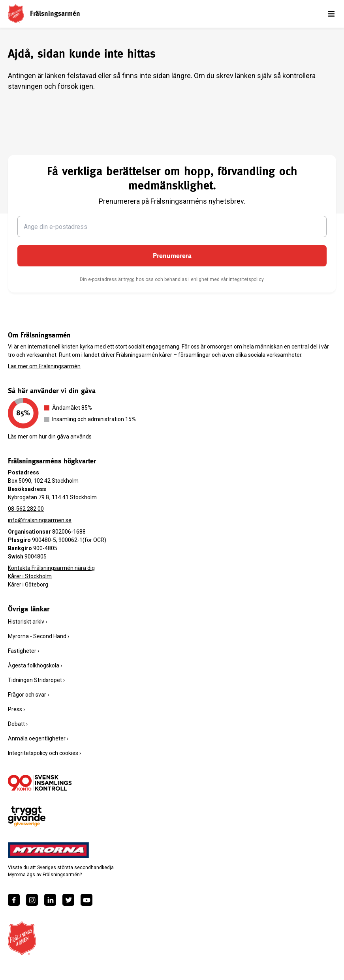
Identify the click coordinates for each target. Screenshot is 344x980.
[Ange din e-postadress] (172, 227)
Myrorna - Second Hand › (39, 636)
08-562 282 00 (26, 509)
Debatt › (18, 724)
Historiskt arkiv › (27, 622)
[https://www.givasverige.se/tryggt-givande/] (27, 816)
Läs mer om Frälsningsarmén (44, 366)
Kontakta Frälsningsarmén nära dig (51, 568)
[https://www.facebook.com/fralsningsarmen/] (14, 900)
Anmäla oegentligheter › (38, 738)
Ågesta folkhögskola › (35, 665)
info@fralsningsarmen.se (40, 520)
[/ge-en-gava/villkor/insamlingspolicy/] (40, 783)
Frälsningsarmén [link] (55, 13)
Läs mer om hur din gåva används (50, 437)
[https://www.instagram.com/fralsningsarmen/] (32, 900)
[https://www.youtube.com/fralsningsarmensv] (86, 900)
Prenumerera (172, 256)
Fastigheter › (23, 651)
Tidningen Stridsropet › (36, 680)
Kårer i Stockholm (30, 576)
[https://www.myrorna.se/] (49, 850)
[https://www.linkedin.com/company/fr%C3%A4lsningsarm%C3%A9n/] (50, 900)
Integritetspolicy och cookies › (44, 753)
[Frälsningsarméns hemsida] (16, 14)
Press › (16, 709)
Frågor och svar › (28, 695)
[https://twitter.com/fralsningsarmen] (68, 900)
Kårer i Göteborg (28, 585)
